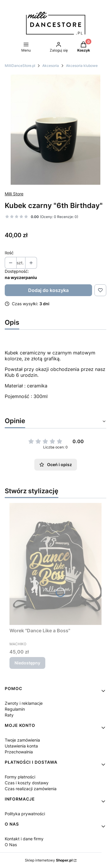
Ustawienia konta (21, 746)
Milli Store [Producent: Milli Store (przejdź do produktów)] (14, 194)
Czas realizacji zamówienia (31, 789)
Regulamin (15, 709)
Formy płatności (20, 777)
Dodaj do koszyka (48, 290)
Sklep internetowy (49, 860)
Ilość (9, 253)
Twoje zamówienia (22, 740)
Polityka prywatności (25, 814)
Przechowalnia (19, 752)
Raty (9, 715)
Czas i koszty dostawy (27, 783)
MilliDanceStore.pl (20, 66)
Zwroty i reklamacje (24, 703)
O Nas (11, 845)
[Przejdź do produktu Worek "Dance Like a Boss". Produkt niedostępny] (55, 564)
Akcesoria (51, 66)
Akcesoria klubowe (82, 66)
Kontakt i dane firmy (24, 839)
